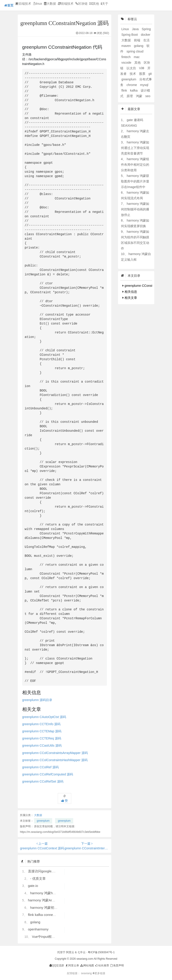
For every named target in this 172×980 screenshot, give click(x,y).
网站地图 (87, 965)
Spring (146, 29)
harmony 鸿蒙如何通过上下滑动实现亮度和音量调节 (135, 148)
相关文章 (130, 298)
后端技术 (23, 4)
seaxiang (87, 973)
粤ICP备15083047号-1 (101, 952)
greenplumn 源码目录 (37, 700)
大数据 (50, 4)
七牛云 (82, 952)
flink (125, 90)
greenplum (43, 821)
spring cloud (135, 51)
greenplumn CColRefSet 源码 (43, 781)
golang (35, 922)
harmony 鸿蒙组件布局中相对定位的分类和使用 (135, 165)
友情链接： (73, 973)
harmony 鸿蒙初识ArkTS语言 (52, 908)
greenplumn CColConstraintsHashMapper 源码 (55, 760)
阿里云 (70, 952)
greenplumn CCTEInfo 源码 (41, 724)
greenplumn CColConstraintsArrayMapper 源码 (55, 753)
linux (38, 4)
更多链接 (99, 973)
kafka (134, 90)
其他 (94, 4)
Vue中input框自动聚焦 (48, 937)
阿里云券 (72, 965)
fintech (126, 57)
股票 (143, 74)
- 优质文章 (38, 878)
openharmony (38, 929)
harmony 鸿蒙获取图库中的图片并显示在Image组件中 (135, 181)
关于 (104, 4)
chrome (132, 85)
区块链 (81, 4)
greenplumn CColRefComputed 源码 (48, 774)
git (150, 74)
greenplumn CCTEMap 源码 (42, 731)
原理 (130, 96)
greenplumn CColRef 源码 (40, 767)
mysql (144, 85)
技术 (133, 74)
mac (137, 57)
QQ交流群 (57, 965)
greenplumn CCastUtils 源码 (42, 745)
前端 (138, 40)
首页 (9, 5)
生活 (146, 40)
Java (136, 29)
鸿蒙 (140, 96)
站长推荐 (102, 965)
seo (148, 96)
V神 (142, 68)
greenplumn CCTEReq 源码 (42, 738)
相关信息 (130, 292)
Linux (126, 29)
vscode (127, 63)
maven (127, 46)
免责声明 (117, 965)
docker (146, 35)
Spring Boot (130, 35)
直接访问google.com (43, 871)
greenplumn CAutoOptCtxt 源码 (44, 717)
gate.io (33, 886)
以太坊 (132, 68)
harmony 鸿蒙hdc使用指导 (50, 893)
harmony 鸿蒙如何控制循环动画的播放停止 (135, 209)
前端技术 (66, 4)
